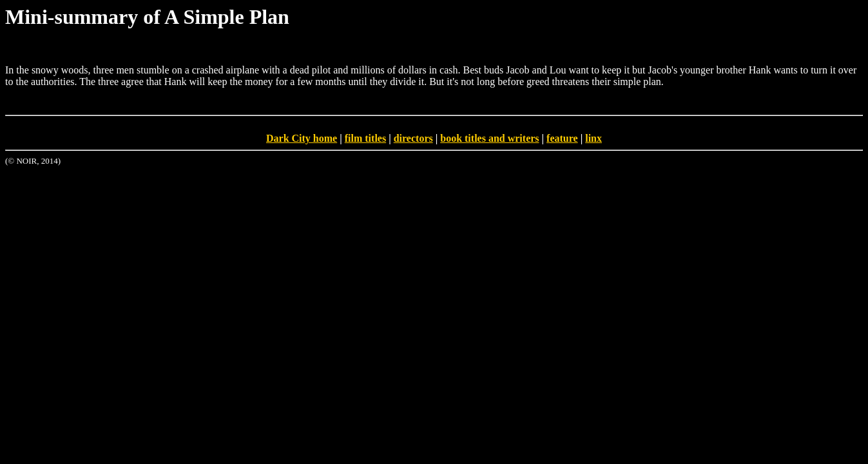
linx (593, 138)
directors (413, 138)
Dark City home (302, 138)
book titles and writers (489, 138)
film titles (365, 138)
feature (562, 138)
